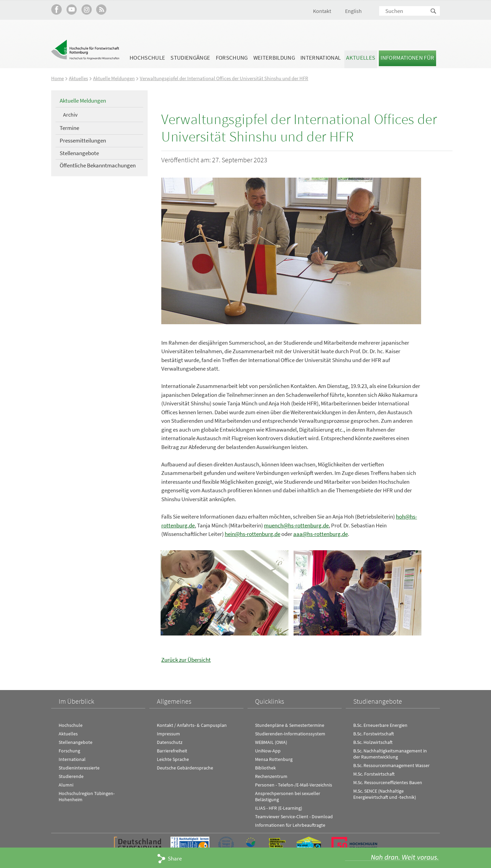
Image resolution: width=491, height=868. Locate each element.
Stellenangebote (79, 153)
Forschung (232, 58)
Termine (69, 128)
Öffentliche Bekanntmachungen (98, 165)
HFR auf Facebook (56, 9)
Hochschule (147, 58)
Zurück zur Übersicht (186, 659)
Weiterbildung (274, 58)
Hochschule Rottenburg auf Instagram (86, 9)
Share (175, 858)
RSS (101, 9)
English (353, 11)
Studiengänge (190, 58)
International (321, 58)
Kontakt (322, 11)
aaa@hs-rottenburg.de (321, 534)
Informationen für (407, 58)
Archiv (70, 114)
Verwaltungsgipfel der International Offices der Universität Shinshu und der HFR (224, 78)
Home (57, 78)
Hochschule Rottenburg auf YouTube (71, 9)
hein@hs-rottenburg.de (252, 534)
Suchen (434, 11)
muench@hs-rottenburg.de (296, 525)
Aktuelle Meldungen (114, 78)
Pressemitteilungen (83, 140)
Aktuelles (361, 58)
